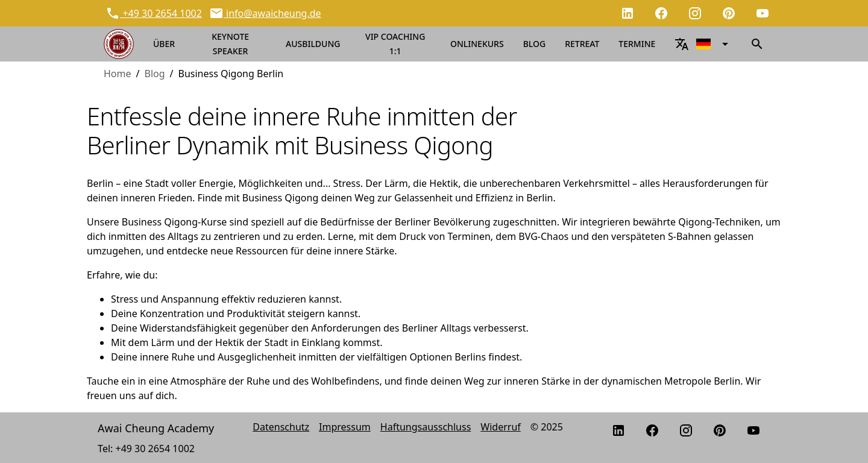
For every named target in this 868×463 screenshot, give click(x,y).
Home (118, 74)
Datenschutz (281, 427)
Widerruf (500, 427)
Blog (154, 74)
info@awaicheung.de (272, 13)
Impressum (345, 427)
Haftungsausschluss (426, 427)
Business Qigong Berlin (231, 74)
